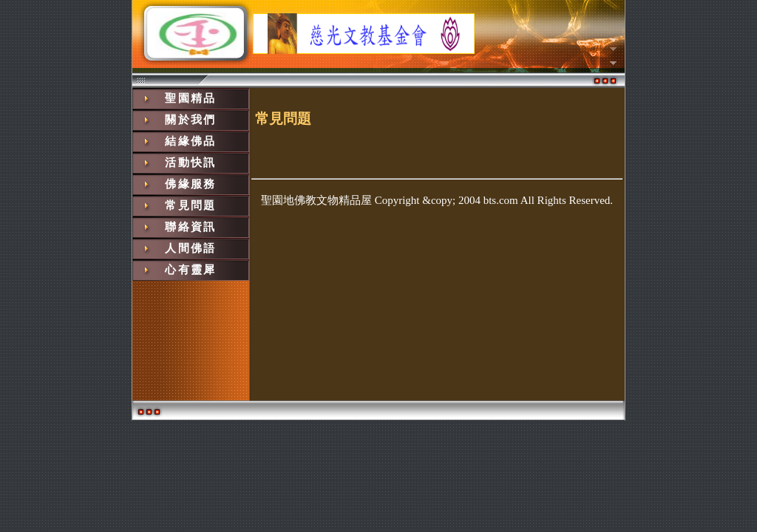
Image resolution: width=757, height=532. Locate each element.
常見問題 (191, 205)
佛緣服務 (191, 184)
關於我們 (191, 120)
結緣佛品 (191, 141)
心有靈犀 (191, 270)
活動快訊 (191, 163)
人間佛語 (191, 248)
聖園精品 (191, 98)
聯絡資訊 (191, 227)
